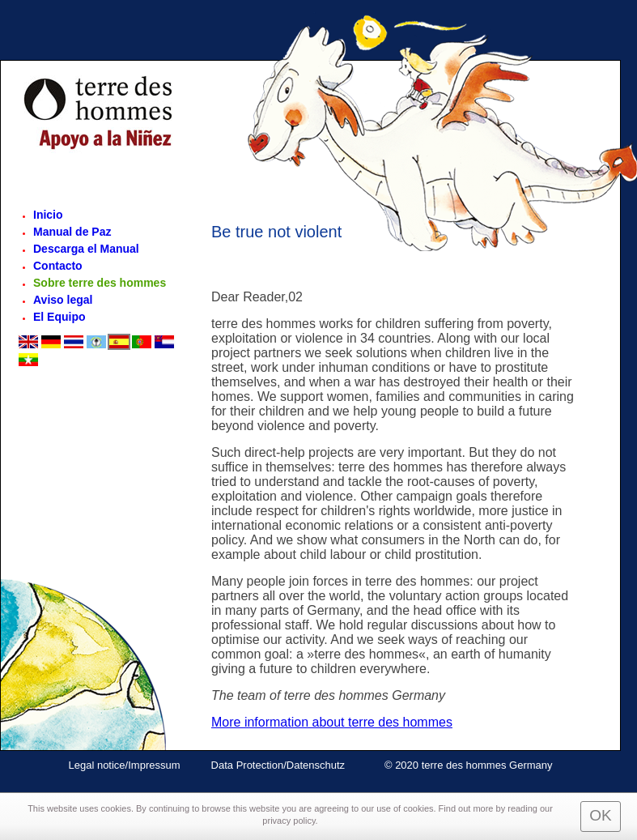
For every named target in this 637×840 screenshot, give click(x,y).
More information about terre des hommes (332, 722)
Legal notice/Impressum (124, 765)
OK (600, 815)
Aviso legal (63, 300)
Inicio (48, 215)
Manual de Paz (72, 232)
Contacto (58, 266)
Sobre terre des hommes (100, 283)
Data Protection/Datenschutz (280, 765)
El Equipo (59, 317)
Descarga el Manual (86, 249)
